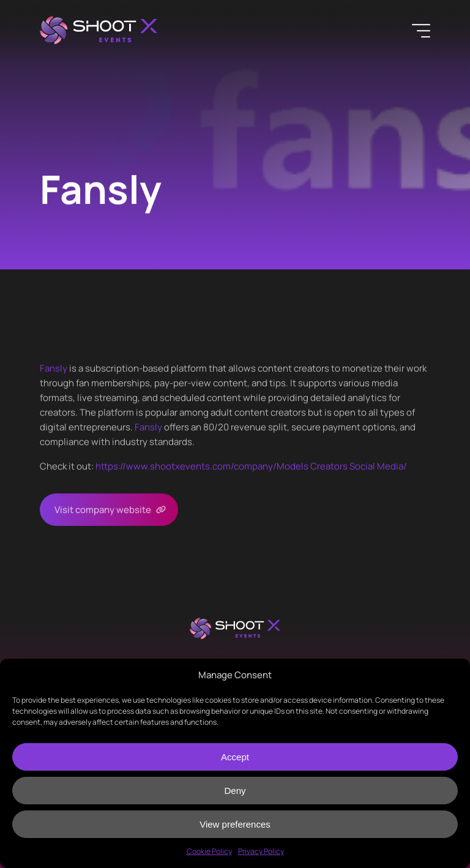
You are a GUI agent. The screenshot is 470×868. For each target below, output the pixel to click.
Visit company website (103, 510)
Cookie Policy (209, 851)
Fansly (54, 368)
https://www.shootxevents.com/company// (251, 466)
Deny (235, 791)
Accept (235, 757)
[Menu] (421, 31)
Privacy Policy (261, 851)
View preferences (235, 824)
